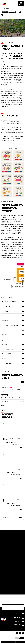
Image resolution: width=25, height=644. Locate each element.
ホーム (2, 602)
